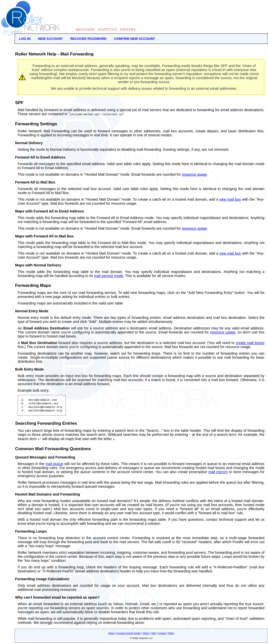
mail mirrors (218, 473)
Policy (171, 634)
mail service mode (109, 275)
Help (154, 634)
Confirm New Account (135, 39)
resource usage (194, 174)
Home (111, 634)
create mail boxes (250, 343)
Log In (25, 39)
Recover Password (88, 39)
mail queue (54, 465)
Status (146, 634)
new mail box (230, 199)
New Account (50, 39)
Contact (162, 634)
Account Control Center (129, 634)
